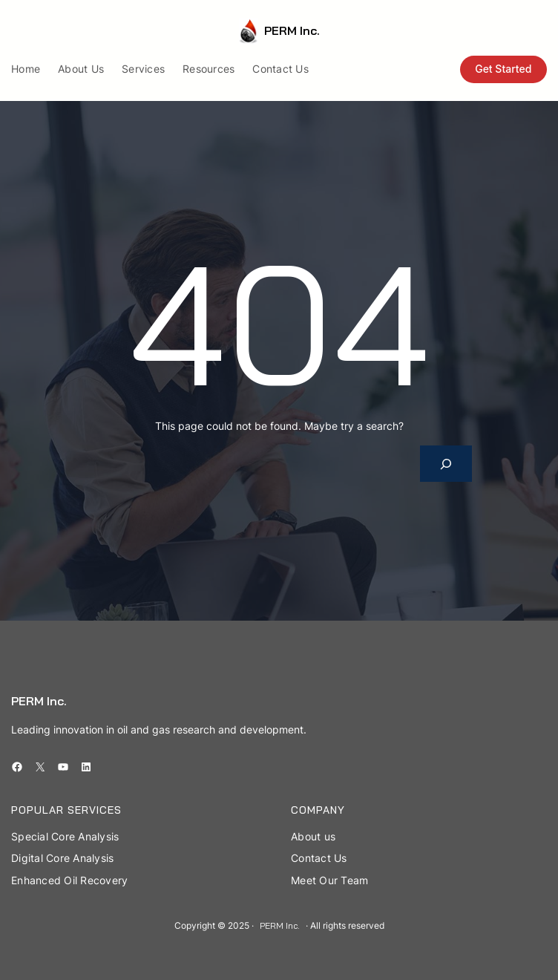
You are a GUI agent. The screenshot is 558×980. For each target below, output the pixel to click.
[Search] (446, 464)
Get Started (503, 69)
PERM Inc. (292, 30)
